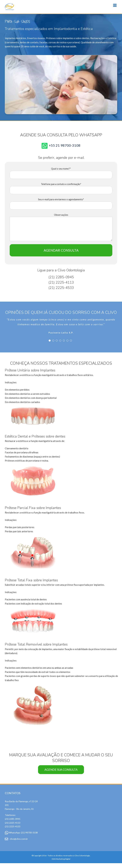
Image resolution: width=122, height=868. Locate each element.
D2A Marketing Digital (61, 859)
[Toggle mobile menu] (115, 5)
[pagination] (50, 341)
